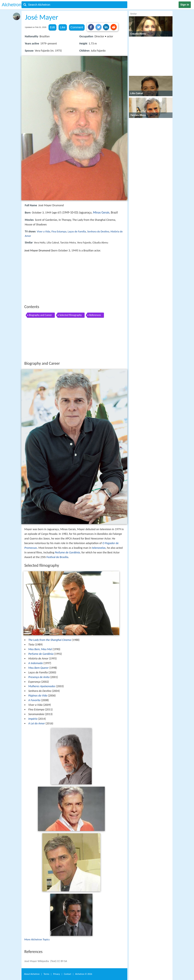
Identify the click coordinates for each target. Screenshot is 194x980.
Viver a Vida (43, 231)
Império (33, 719)
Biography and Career (40, 315)
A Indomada (36, 663)
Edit (52, 27)
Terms (46, 974)
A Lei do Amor (37, 723)
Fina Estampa (59, 231)
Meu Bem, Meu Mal (40, 649)
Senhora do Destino (98, 231)
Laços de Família (77, 231)
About (32, 974)
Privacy (57, 974)
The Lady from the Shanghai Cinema (50, 640)
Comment (77, 27)
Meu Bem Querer (39, 668)
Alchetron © (84, 974)
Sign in (185, 5)
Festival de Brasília (57, 557)
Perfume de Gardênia (67, 552)
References (95, 315)
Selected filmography (71, 315)
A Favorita (34, 700)
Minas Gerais (101, 213)
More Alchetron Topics (37, 939)
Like (63, 27)
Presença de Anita (39, 677)
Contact (68, 974)
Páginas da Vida (38, 695)
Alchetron (12, 5)
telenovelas (99, 548)
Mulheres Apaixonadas (42, 686)
